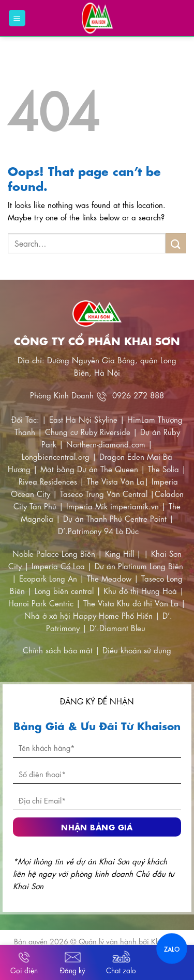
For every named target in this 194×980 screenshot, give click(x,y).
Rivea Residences (48, 481)
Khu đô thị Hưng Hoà (140, 590)
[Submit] (176, 243)
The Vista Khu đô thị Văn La (131, 603)
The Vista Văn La (116, 481)
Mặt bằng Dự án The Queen (89, 469)
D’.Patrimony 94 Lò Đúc (98, 531)
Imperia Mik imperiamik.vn (113, 506)
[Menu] (17, 18)
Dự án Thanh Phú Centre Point (115, 518)
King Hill (120, 553)
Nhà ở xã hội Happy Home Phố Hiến (88, 615)
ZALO (171, 949)
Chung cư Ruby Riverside (88, 431)
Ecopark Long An (48, 578)
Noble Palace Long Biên (54, 553)
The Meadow (109, 578)
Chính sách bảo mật (59, 650)
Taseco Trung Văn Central (104, 493)
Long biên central (64, 590)
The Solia (163, 469)
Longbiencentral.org (56, 456)
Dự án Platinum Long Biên (139, 566)
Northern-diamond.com (106, 444)
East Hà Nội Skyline (83, 419)
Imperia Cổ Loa (58, 566)
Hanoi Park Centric (41, 603)
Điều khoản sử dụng (137, 650)
